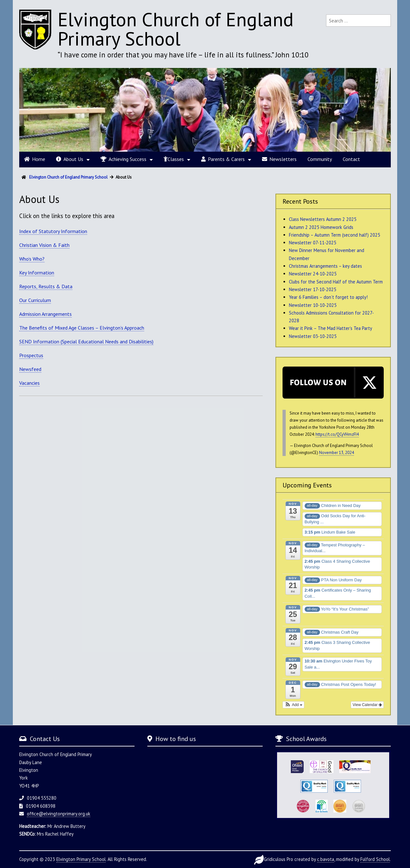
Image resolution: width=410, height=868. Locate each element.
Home (35, 159)
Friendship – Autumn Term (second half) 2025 (335, 235)
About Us (70, 159)
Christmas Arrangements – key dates (325, 266)
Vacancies (29, 383)
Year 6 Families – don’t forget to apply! (328, 297)
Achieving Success (123, 159)
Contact (351, 159)
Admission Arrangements (45, 314)
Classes (174, 159)
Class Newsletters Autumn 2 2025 (323, 219)
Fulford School (375, 859)
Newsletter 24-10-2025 (313, 274)
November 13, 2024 (336, 453)
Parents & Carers (223, 159)
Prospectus (31, 355)
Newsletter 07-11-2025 (313, 243)
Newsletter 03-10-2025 (313, 336)
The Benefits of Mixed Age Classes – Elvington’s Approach (82, 328)
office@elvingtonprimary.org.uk (59, 814)
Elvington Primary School (81, 859)
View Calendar (367, 705)
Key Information (37, 273)
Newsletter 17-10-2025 (313, 289)
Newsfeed (30, 369)
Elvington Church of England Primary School (176, 29)
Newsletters (279, 159)
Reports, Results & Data (46, 286)
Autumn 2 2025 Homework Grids (321, 227)
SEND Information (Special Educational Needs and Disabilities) (86, 341)
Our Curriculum (35, 300)
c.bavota (326, 859)
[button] (293, 705)
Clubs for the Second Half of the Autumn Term (336, 282)
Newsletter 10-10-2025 (313, 305)
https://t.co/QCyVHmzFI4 (337, 434)
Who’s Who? (32, 259)
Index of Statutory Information (53, 231)
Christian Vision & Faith (44, 245)
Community (320, 159)
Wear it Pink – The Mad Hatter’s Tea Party (331, 328)
